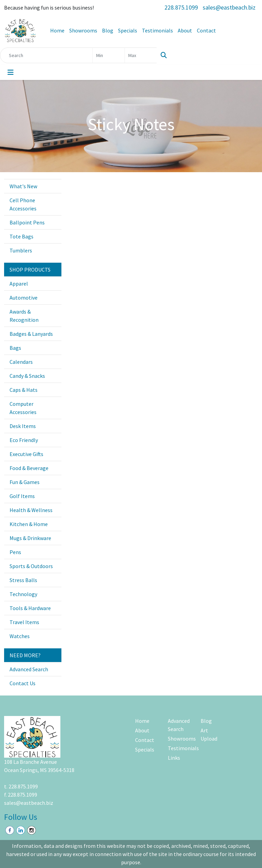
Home (57, 30)
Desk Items (23, 426)
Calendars (21, 362)
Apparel (19, 284)
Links (174, 758)
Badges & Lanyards (31, 334)
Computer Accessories (23, 408)
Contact (206, 30)
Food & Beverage (29, 468)
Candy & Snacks (27, 376)
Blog (108, 30)
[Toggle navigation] (11, 72)
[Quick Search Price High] (141, 55)
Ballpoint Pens (27, 222)
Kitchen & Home (29, 524)
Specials (128, 30)
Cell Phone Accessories (23, 204)
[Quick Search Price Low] (109, 55)
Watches (20, 636)
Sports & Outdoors (31, 566)
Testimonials (157, 30)
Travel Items (24, 622)
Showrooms (83, 30)
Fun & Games (25, 482)
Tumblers (21, 250)
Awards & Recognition (24, 316)
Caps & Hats (24, 390)
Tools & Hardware (30, 608)
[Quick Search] (46, 55)
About (185, 30)
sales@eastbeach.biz (229, 7)
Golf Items (22, 496)
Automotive (24, 298)
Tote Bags (21, 236)
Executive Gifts (26, 454)
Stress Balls (23, 580)
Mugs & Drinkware (30, 538)
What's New (23, 186)
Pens (15, 552)
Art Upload (209, 734)
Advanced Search (29, 669)
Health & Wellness (31, 510)
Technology (23, 594)
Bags (15, 348)
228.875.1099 (181, 7)
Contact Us (23, 683)
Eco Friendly (24, 440)
